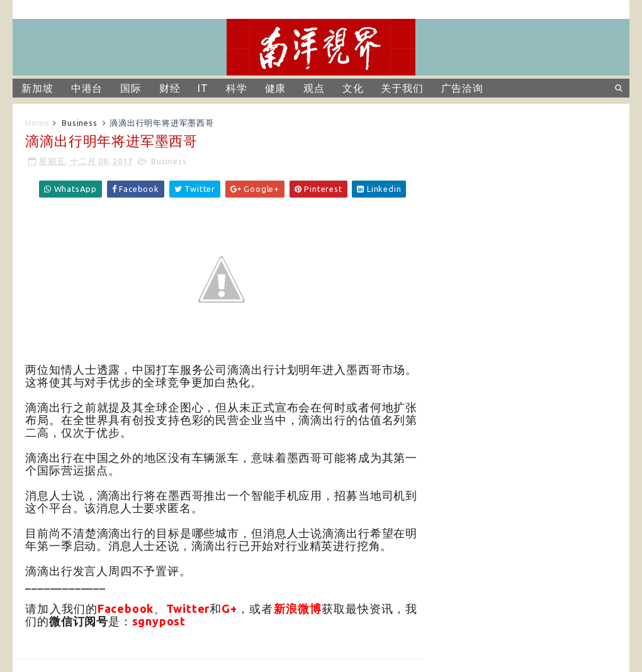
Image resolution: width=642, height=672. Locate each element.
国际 (131, 88)
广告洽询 (462, 88)
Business (79, 123)
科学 (237, 88)
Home (37, 123)
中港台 (87, 88)
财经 (170, 88)
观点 (314, 88)
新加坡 (37, 88)
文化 (353, 88)
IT (203, 88)
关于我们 (402, 88)
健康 (276, 88)
